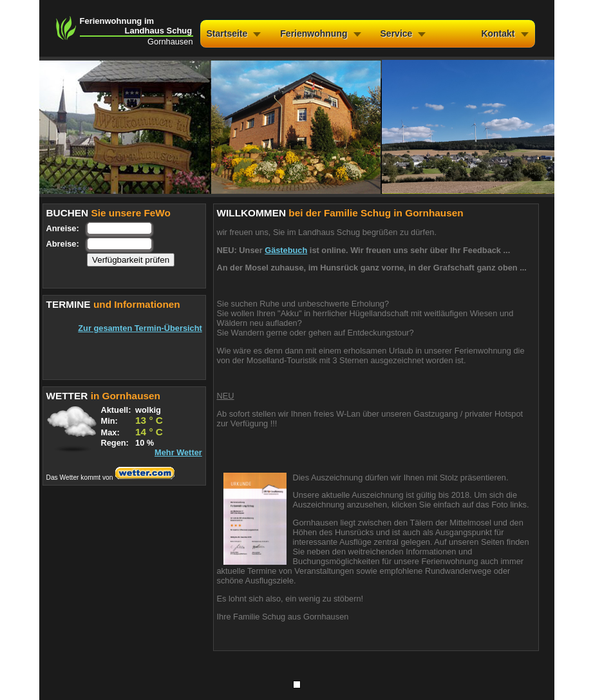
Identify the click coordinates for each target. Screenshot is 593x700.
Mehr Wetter (178, 452)
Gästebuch (286, 250)
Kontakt (498, 33)
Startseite (227, 33)
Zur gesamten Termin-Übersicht (140, 328)
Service (397, 33)
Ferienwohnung (314, 33)
